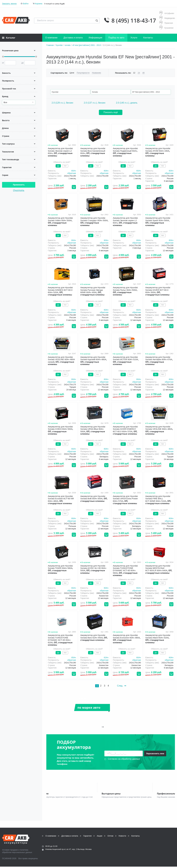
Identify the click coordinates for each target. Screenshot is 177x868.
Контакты (148, 38)
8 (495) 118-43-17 (134, 21)
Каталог (9, 38)
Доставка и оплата (73, 38)
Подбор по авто (116, 38)
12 (134, 73)
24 (139, 73)
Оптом (110, 837)
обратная (72, 173)
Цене (72, 73)
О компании (51, 38)
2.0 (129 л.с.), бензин (62, 103)
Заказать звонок (9, 4)
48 (144, 73)
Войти (26, 4)
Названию (96, 73)
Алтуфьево (167, 13)
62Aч (106, 658)
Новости (122, 837)
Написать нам (151, 847)
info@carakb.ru (158, 843)
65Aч (74, 658)
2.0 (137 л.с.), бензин (95, 103)
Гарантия (88, 837)
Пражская (166, 23)
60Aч (74, 171)
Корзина (39, 4)
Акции (99, 837)
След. (121, 686)
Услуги (134, 38)
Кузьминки (166, 28)
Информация (95, 38)
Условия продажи (10, 851)
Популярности (83, 73)
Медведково (167, 18)
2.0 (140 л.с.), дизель (127, 103)
